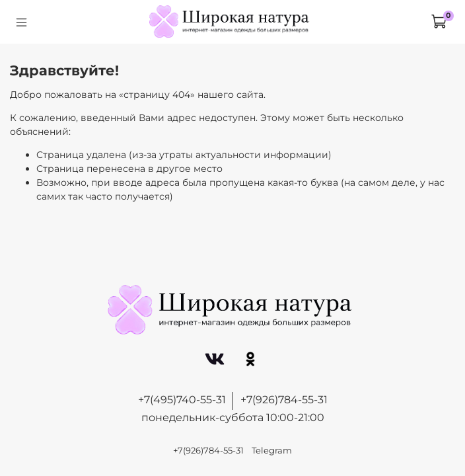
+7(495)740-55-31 (182, 400)
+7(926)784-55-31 (284, 400)
